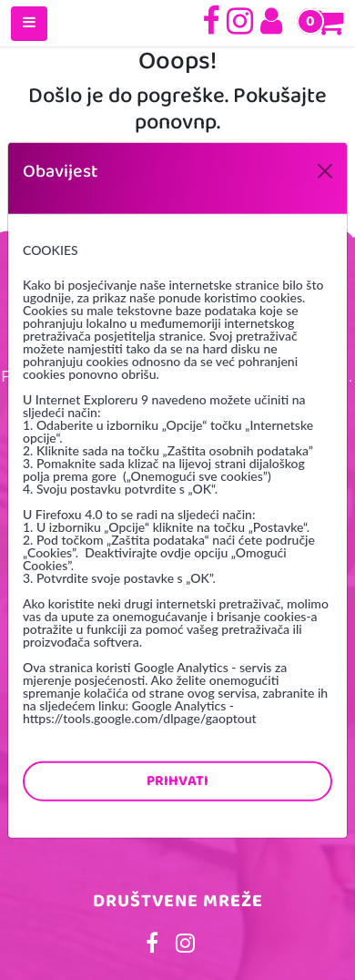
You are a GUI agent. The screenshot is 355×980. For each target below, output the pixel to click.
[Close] (325, 170)
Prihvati (177, 780)
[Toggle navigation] (29, 24)
